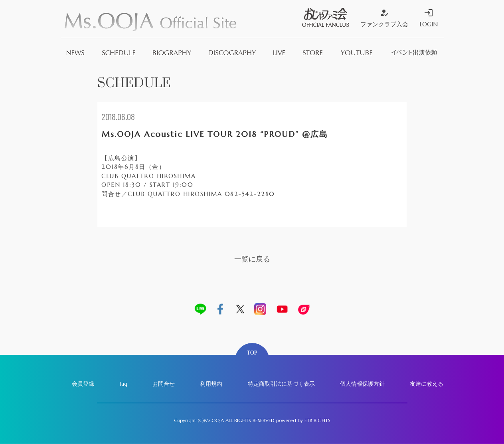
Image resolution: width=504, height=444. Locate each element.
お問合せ (164, 384)
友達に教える (427, 384)
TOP (252, 353)
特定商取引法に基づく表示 (281, 384)
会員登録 (83, 384)
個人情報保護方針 (362, 384)
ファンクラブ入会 (384, 18)
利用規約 (211, 384)
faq (123, 384)
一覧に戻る (252, 259)
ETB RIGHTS (317, 420)
